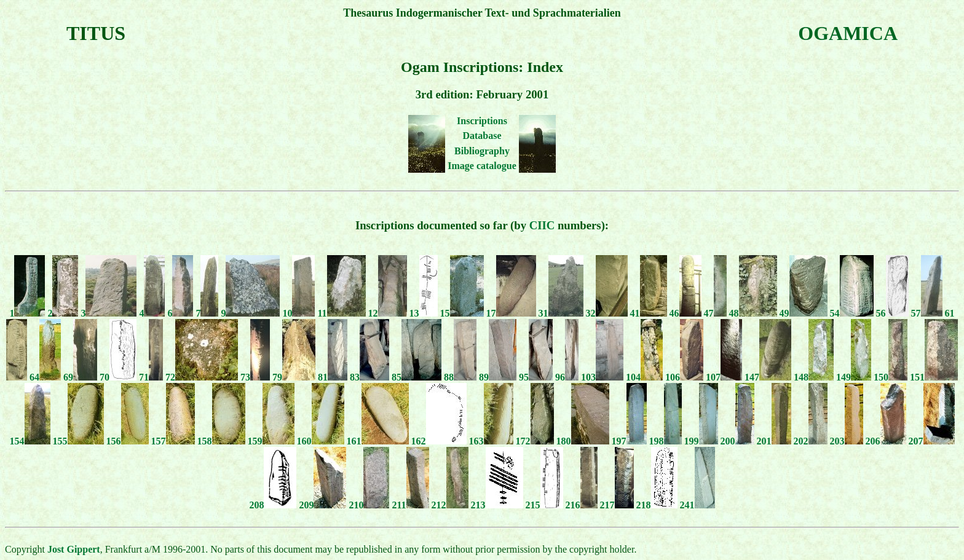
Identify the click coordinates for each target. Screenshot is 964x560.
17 (511, 313)
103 (602, 377)
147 (768, 377)
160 (321, 441)
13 (424, 313)
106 (684, 377)
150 (891, 377)
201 (774, 441)
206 (886, 441)
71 (151, 377)
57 (927, 313)
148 (814, 377)
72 (202, 377)
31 (561, 313)
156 (128, 441)
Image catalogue (482, 166)
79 (294, 377)
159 (271, 441)
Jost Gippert (74, 549)
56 (892, 313)
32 (607, 313)
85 (417, 377)
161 (378, 441)
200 (737, 441)
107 (724, 377)
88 (460, 377)
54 (852, 313)
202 (811, 441)
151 (934, 377)
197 (629, 441)
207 (932, 441)
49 (804, 313)
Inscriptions (482, 121)
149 (854, 377)
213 (497, 505)
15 (462, 313)
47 (715, 313)
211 (410, 505)
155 (78, 441)
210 (369, 505)
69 (80, 377)
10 (298, 313)
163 (491, 441)
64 (45, 377)
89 (498, 377)
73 (255, 377)
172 (535, 441)
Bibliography (482, 151)
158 (221, 441)
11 (341, 313)
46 (685, 313)
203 (847, 441)
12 (388, 313)
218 (657, 505)
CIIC (542, 225)
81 (333, 377)
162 (439, 441)
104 (644, 377)
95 (536, 377)
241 (697, 505)
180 (583, 441)
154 (30, 441)
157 (173, 441)
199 (701, 441)
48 (753, 313)
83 (369, 377)
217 (617, 505)
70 (118, 377)
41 (649, 313)
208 (273, 505)
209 (322, 505)
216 (582, 505)
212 (450, 505)
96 (567, 377)
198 (666, 441)
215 (544, 505)
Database (482, 136)
